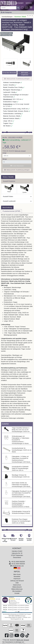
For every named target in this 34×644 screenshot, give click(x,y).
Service (29, 3)
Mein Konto (17, 574)
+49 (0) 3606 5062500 (18, 562)
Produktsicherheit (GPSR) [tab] (11, 211)
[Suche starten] (18, 8)
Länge (4, 153)
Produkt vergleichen (25, 74)
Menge (5, 159)
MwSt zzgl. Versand (20, 151)
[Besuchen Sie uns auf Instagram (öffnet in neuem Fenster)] (12, 636)
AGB (17, 583)
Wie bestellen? (17, 591)
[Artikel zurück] (28, 16)
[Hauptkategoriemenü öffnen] (6, 12)
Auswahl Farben (17, 196)
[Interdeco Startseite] (9, 3)
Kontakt (17, 593)
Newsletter (17, 577)
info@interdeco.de (18, 566)
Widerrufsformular (17, 589)
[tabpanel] (17, 318)
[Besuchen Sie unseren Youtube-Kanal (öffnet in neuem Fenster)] (17, 636)
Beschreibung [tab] (7, 208)
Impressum (17, 579)
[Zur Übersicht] (30, 16)
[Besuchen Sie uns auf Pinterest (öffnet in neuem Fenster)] (22, 636)
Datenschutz (17, 585)
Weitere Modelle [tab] (8, 177)
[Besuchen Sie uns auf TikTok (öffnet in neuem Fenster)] (27, 636)
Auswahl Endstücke (17, 181)
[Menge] (17, 162)
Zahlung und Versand (17, 581)
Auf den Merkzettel (9, 73)
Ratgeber (20, 3)
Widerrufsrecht (17, 587)
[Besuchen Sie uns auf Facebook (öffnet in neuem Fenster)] (7, 636)
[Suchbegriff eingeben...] (8, 8)
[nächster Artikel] (32, 16)
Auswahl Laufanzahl (17, 201)
